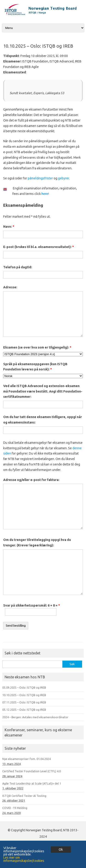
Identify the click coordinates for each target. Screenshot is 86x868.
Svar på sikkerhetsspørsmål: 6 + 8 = (32, 605)
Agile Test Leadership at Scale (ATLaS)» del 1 (32, 783)
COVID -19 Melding (15, 808)
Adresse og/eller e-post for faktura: (31, 480)
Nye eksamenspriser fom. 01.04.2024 (26, 759)
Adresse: (10, 287)
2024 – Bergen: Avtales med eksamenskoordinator (35, 717)
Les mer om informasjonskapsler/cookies (24, 859)
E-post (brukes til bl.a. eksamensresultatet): (39, 247)
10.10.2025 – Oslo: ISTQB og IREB (24, 695)
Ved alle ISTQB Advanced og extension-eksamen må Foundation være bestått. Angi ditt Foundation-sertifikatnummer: (43, 391)
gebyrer (64, 178)
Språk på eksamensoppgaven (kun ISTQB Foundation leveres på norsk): (35, 367)
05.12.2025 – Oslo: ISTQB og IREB (24, 710)
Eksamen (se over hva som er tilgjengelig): (37, 347)
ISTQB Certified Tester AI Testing (24, 796)
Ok (61, 850)
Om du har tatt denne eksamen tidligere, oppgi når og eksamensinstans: (43, 420)
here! (45, 194)
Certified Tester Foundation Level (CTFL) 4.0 (32, 771)
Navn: (9, 227)
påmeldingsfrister (40, 178)
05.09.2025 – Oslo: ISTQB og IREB (24, 687)
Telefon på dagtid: (18, 267)
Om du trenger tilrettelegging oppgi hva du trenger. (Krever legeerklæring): (37, 542)
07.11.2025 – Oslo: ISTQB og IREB (24, 702)
